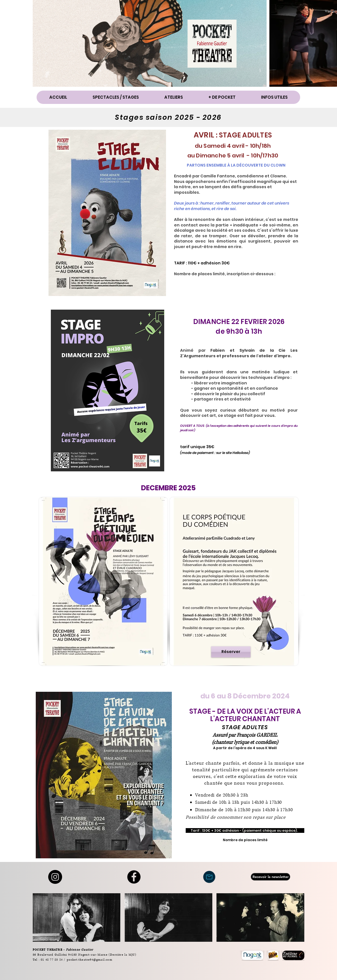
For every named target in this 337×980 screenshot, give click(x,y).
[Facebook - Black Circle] (134, 877)
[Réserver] (231, 652)
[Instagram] (55, 877)
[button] (115, 97)
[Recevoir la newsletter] (270, 877)
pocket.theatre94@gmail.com (90, 960)
